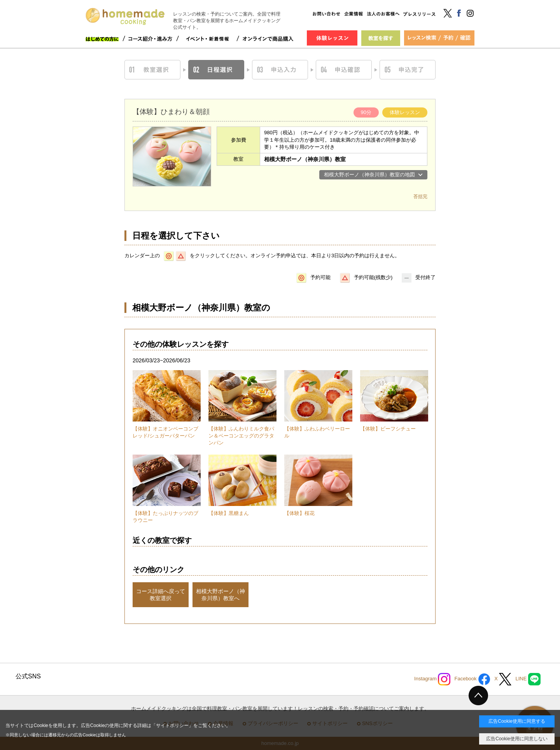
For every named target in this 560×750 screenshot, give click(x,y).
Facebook (472, 679)
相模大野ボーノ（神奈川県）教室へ (220, 595)
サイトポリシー (172, 725)
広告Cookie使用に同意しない (517, 739)
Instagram (432, 679)
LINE (528, 679)
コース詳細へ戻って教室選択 (161, 595)
